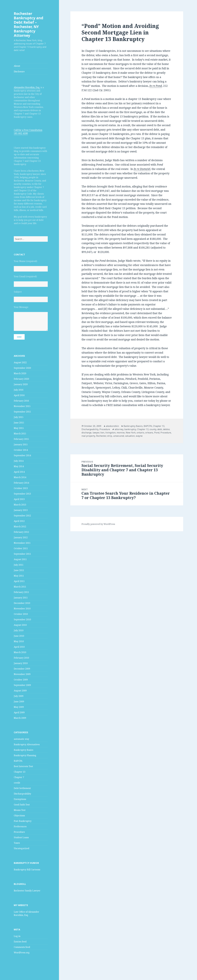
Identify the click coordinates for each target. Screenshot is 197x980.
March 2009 (20, 718)
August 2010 (20, 625)
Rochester (101, 436)
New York (131, 433)
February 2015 (21, 439)
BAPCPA (18, 761)
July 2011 (19, 565)
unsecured (119, 436)
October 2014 (21, 450)
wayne (139, 436)
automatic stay (21, 739)
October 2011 (21, 548)
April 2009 (19, 712)
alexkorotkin (112, 426)
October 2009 (21, 680)
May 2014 (19, 466)
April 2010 (19, 647)
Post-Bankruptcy (23, 821)
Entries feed (20, 942)
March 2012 (20, 527)
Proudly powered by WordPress (98, 524)
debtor (166, 429)
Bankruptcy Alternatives (27, 744)
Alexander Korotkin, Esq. (27, 87)
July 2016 (19, 390)
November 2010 (22, 609)
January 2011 (21, 598)
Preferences (20, 826)
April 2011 (19, 581)
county (153, 429)
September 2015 (22, 412)
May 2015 (19, 428)
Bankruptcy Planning (25, 755)
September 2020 (22, 368)
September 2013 (22, 494)
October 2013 (21, 488)
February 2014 (21, 483)
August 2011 (20, 559)
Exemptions (20, 799)
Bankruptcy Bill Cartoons (27, 870)
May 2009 (19, 707)
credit (17, 783)
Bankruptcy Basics (24, 750)
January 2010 (21, 663)
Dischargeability (22, 794)
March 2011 (20, 587)
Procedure (19, 832)
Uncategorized (22, 848)
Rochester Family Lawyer (27, 891)
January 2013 (21, 510)
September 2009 (22, 685)
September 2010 (22, 619)
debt (160, 429)
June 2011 (19, 570)
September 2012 (22, 516)
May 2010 (19, 641)
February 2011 (21, 592)
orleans (149, 433)
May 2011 (19, 576)
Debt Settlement (22, 788)
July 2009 (19, 696)
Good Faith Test (22, 805)
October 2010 (21, 614)
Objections (19, 816)
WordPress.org (22, 953)
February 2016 (21, 401)
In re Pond (156, 86)
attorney (119, 429)
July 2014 (19, 461)
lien (102, 433)
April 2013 (19, 499)
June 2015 (19, 423)
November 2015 (22, 406)
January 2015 (21, 444)
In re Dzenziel (142, 169)
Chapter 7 (19, 777)
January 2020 (21, 384)
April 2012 (19, 521)
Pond (157, 433)
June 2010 (19, 636)
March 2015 (20, 434)
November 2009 (22, 674)
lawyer (96, 433)
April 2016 (19, 395)
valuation (130, 436)
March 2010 (20, 652)
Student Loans (21, 837)
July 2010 (19, 630)
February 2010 (21, 658)
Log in (17, 936)
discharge (87, 433)
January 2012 (21, 537)
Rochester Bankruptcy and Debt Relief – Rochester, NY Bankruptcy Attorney (29, 24)
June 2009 (19, 702)
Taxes (17, 843)
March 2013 (20, 505)
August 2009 (20, 691)
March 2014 (20, 477)
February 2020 (21, 379)
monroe (121, 433)
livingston (110, 433)
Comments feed (22, 947)
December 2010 (22, 603)
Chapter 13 (20, 772)
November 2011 (22, 543)
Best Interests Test (23, 766)
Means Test (20, 810)
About (17, 66)
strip (110, 436)
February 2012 (21, 532)
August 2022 (20, 362)
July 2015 (19, 417)
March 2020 (20, 373)
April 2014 (19, 472)
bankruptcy (130, 429)
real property (88, 436)
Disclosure (19, 72)
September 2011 (22, 554)
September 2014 (22, 455)
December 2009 (22, 669)
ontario (140, 433)
